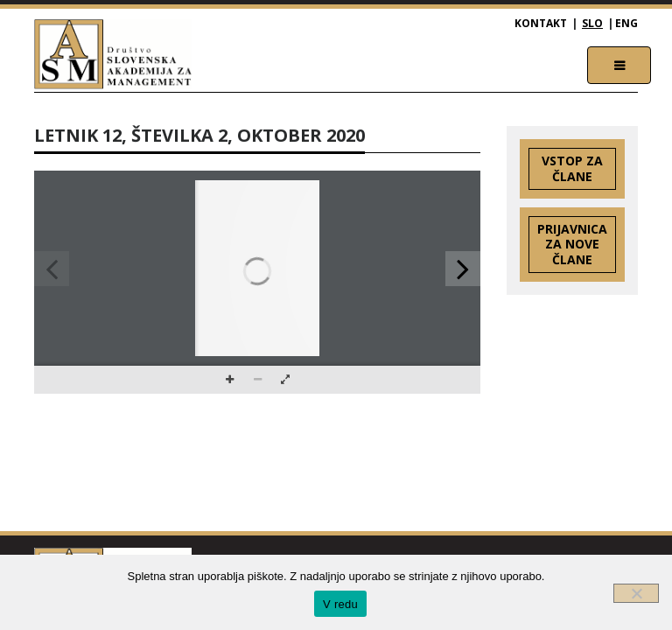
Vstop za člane (572, 168)
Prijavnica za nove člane (572, 245)
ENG (626, 23)
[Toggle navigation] (619, 65)
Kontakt (541, 23)
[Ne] (636, 593)
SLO (592, 23)
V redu (340, 604)
